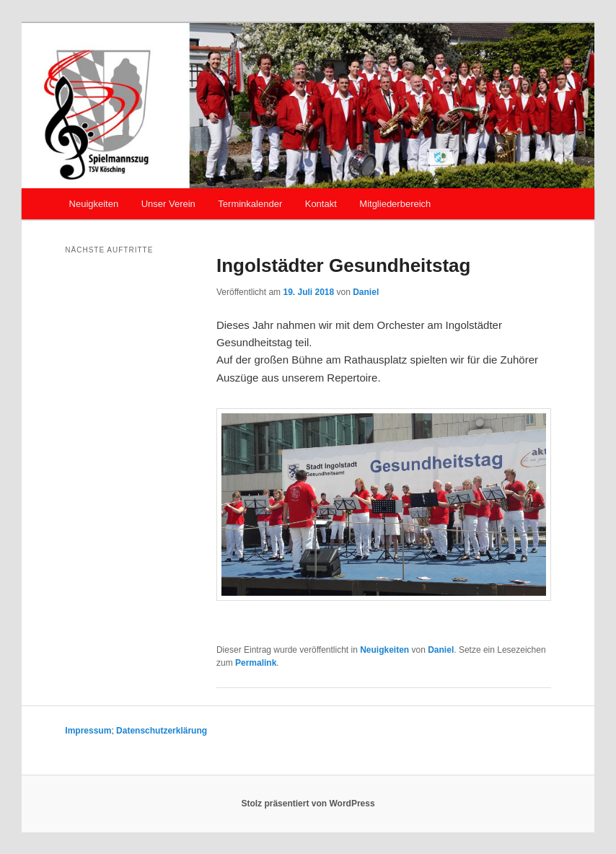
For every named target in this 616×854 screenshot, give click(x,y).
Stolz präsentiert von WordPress (308, 804)
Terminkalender (250, 204)
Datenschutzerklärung (162, 731)
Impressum (88, 731)
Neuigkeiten (94, 204)
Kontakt (321, 204)
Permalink (256, 663)
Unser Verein (168, 204)
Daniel (366, 292)
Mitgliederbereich (395, 204)
